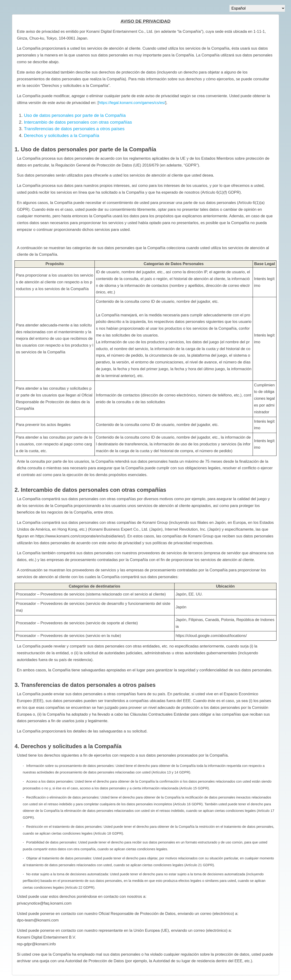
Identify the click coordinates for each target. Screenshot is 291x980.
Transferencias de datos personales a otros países (74, 129)
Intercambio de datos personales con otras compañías (78, 122)
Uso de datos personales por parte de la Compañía (75, 115)
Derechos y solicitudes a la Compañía (62, 135)
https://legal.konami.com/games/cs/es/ (132, 103)
